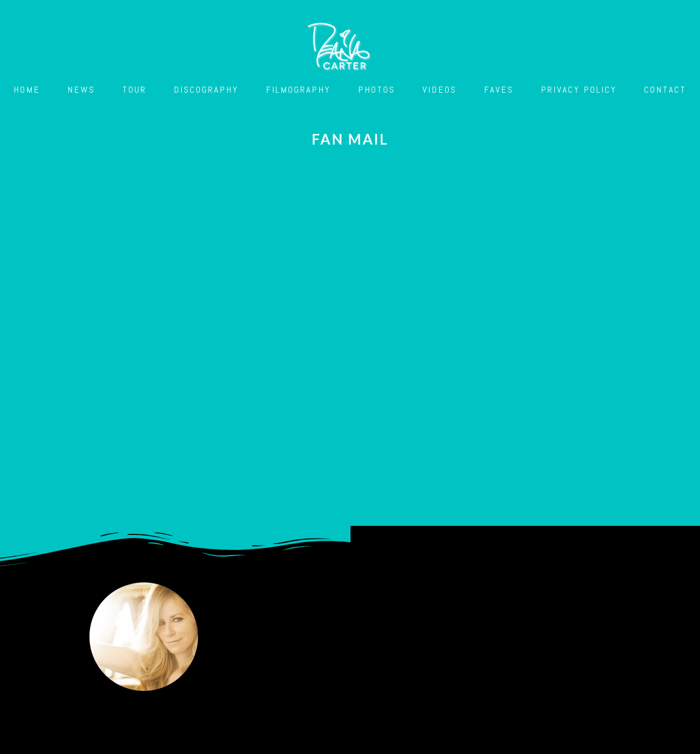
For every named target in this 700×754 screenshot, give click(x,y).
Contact (665, 89)
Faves (499, 89)
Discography (206, 89)
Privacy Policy (579, 89)
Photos (377, 89)
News (81, 89)
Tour (134, 89)
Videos (440, 89)
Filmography (298, 89)
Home (27, 89)
